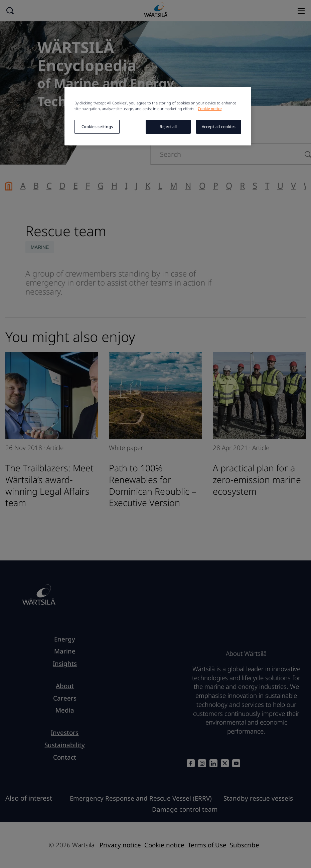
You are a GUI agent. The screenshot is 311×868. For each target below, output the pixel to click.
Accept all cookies (219, 127)
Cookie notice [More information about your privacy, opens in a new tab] (210, 109)
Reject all (168, 127)
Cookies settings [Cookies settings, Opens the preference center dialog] (97, 127)
